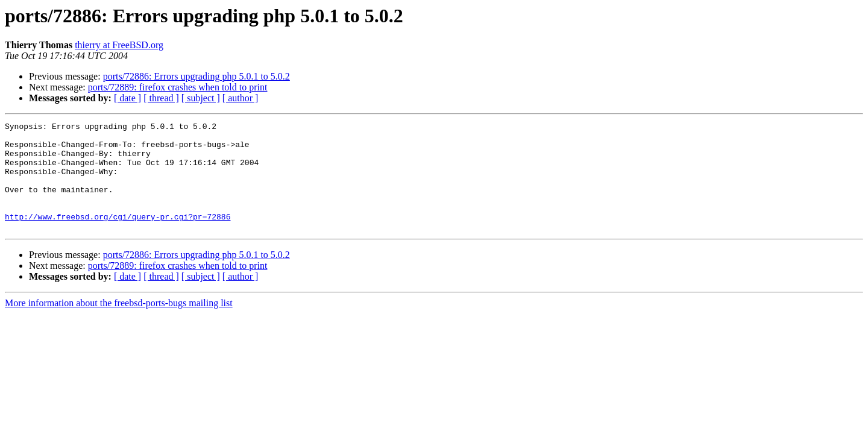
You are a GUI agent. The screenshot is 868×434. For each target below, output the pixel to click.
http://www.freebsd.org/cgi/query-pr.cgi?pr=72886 (118, 236)
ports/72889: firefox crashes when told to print (178, 87)
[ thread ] (161, 98)
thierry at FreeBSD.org (119, 45)
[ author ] (241, 98)
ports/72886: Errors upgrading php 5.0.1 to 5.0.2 (197, 76)
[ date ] (127, 98)
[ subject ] (201, 98)
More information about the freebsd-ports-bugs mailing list (119, 325)
